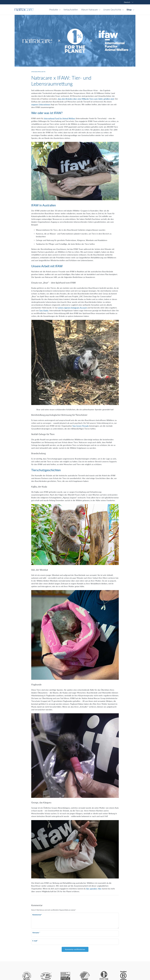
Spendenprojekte (38, 72)
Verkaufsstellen (71, 10)
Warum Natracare (89, 10)
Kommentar (37, 915)
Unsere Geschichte (112, 10)
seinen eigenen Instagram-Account (72, 308)
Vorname (36, 933)
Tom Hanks (44, 310)
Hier (100, 889)
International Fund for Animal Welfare (59, 118)
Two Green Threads (80, 426)
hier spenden (92, 889)
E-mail (35, 941)
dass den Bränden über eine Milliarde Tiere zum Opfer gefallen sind (86, 99)
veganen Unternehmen (41, 104)
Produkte (54, 10)
